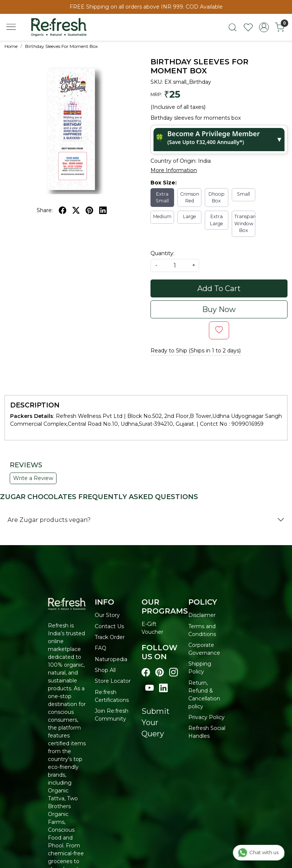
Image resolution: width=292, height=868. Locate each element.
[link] (232, 27)
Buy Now (219, 309)
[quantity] (175, 265)
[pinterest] (89, 210)
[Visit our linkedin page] (163, 688)
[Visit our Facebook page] (146, 672)
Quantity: (162, 253)
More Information (174, 170)
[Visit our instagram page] (174, 672)
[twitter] (76, 210)
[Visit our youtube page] (150, 688)
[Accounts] (264, 27)
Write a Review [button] (33, 478)
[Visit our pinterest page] (160, 672)
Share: (45, 210)
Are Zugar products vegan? (49, 520)
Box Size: (164, 183)
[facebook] (63, 210)
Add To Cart (219, 288)
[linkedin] (103, 210)
